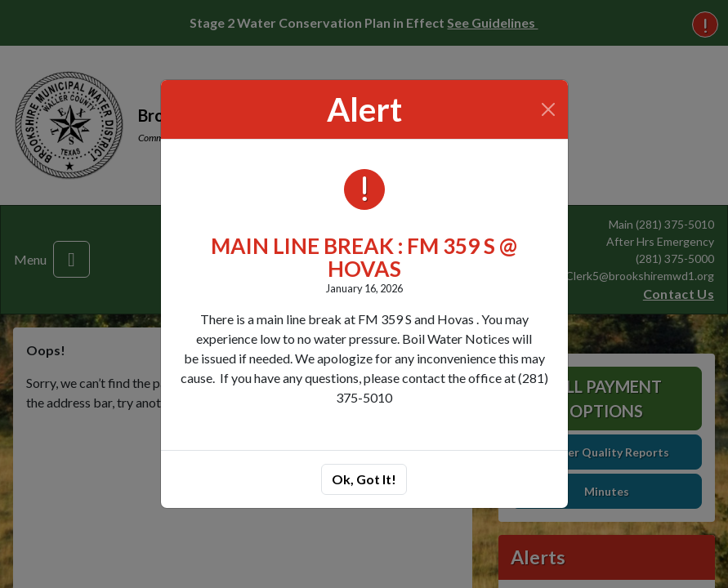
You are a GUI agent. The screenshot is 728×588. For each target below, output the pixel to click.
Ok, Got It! (364, 479)
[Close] (548, 109)
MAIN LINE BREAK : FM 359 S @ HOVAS (364, 258)
